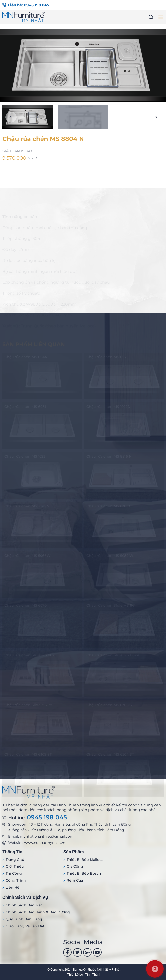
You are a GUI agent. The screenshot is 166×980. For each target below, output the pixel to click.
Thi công (14, 873)
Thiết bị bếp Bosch (84, 873)
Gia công (75, 866)
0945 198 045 (47, 817)
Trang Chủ (15, 860)
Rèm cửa (75, 880)
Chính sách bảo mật (24, 905)
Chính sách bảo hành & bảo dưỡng (38, 912)
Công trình (16, 880)
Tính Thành (93, 974)
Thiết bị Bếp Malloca (85, 860)
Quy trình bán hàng (24, 919)
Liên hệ (13, 887)
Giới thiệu (15, 866)
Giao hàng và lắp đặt (25, 926)
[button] (11, 117)
